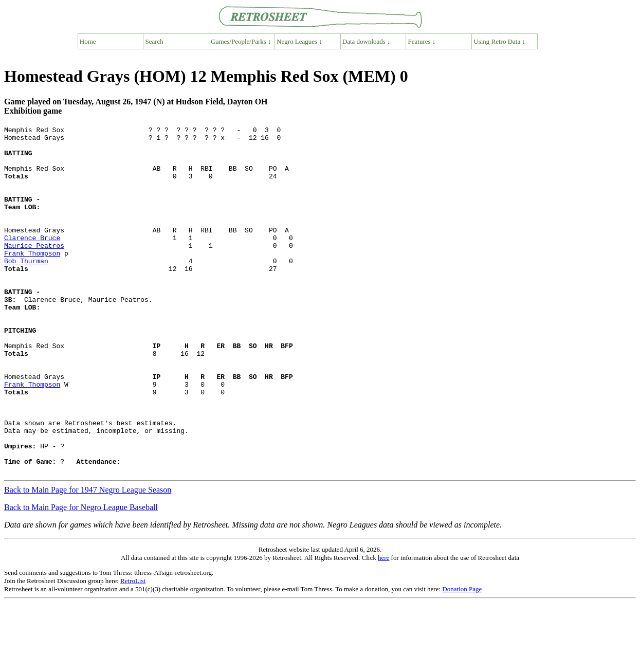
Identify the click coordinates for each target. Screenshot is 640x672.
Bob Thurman (26, 288)
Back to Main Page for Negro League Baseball (81, 577)
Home (88, 41)
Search (154, 41)
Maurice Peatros (34, 270)
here (383, 627)
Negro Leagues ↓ (299, 41)
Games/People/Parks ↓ (241, 41)
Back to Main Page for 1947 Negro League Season (88, 559)
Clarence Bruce (32, 261)
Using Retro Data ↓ (499, 41)
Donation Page (462, 658)
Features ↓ (422, 41)
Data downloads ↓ (367, 41)
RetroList (133, 650)
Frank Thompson (32, 279)
